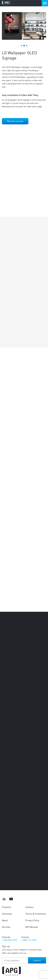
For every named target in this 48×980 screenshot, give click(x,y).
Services (6, 927)
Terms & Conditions (36, 914)
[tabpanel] (24, 26)
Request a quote (15, 121)
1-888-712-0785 (29, 940)
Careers (29, 907)
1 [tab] (22, 46)
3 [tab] (27, 46)
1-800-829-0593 (10, 940)
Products (6, 907)
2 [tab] (24, 46)
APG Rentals (32, 927)
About (5, 920)
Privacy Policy (32, 920)
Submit (37, 960)
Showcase (7, 914)
